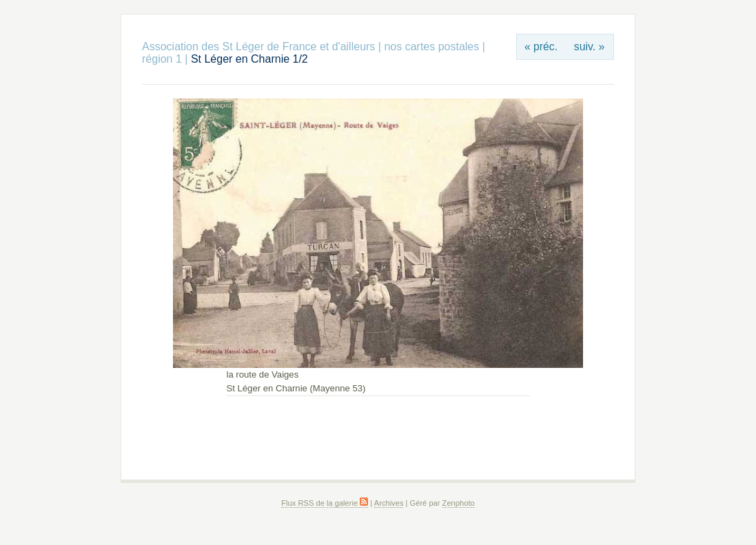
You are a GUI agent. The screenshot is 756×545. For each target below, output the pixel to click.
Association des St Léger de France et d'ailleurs (258, 47)
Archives (389, 503)
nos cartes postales (431, 47)
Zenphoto (459, 503)
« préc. (541, 47)
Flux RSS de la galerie (325, 503)
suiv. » (589, 47)
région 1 (162, 59)
